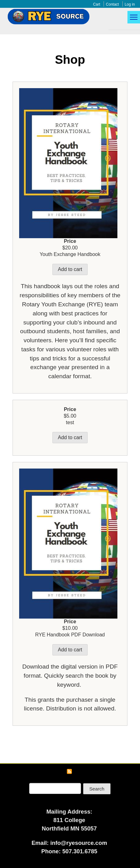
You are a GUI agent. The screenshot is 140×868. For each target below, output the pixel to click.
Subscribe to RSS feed (69, 771)
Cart (97, 4)
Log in (130, 4)
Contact (112, 4)
